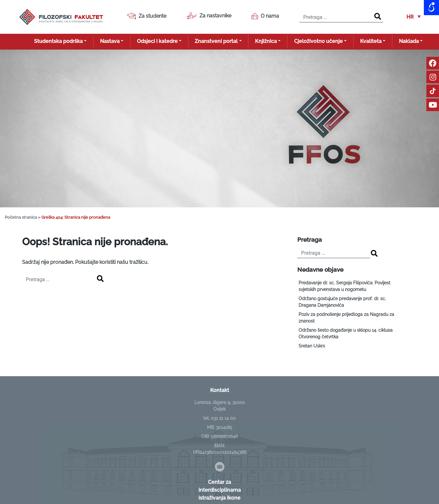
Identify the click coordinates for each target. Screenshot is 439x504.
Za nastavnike (209, 16)
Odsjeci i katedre (157, 41)
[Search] (378, 17)
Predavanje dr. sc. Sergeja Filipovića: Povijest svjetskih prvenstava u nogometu (344, 286)
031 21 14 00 (223, 418)
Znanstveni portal (216, 41)
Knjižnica (266, 41)
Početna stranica (21, 217)
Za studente (147, 16)
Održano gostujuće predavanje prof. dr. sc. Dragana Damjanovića (342, 302)
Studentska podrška (58, 41)
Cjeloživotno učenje (318, 41)
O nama (265, 16)
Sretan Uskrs (312, 346)
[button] (414, 17)
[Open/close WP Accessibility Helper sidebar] (431, 8)
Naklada (409, 41)
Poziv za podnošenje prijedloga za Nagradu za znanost (346, 318)
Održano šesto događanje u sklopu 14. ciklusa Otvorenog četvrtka (346, 333)
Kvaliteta (371, 41)
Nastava (110, 41)
